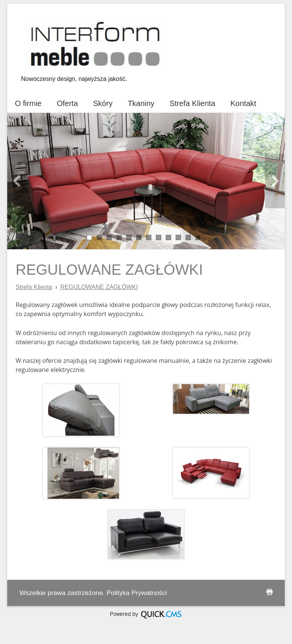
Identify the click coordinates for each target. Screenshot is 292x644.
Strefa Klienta (192, 103)
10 (179, 237)
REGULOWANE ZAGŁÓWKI (99, 287)
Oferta (67, 103)
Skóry (103, 103)
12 (198, 237)
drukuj (270, 592)
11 (188, 237)
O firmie (28, 103)
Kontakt (243, 103)
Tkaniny (141, 103)
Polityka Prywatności (137, 593)
